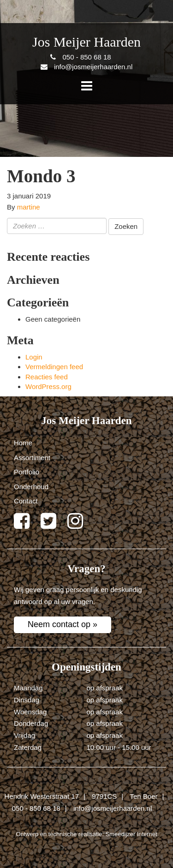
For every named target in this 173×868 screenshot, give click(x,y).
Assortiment (32, 458)
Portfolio (27, 472)
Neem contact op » (63, 624)
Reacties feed (47, 377)
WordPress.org (48, 386)
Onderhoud (31, 487)
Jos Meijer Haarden (86, 42)
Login (34, 357)
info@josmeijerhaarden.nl (113, 808)
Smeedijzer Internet (131, 834)
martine (29, 207)
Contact (26, 501)
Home (23, 443)
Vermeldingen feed (54, 367)
